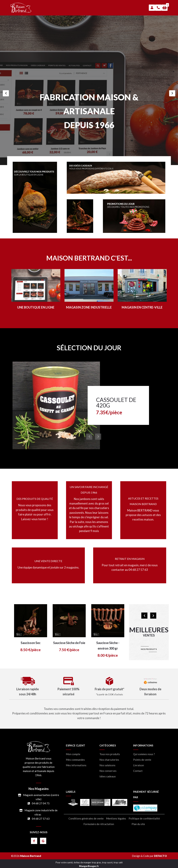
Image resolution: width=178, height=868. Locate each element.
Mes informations (76, 765)
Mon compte (73, 754)
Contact (138, 771)
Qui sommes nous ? (144, 754)
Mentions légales (116, 819)
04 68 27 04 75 (41, 803)
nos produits (149, 649)
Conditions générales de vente (86, 819)
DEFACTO (160, 856)
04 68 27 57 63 (41, 819)
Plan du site (138, 824)
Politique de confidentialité (144, 819)
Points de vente (142, 760)
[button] (164, 8)
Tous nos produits (110, 754)
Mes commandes (75, 760)
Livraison (139, 765)
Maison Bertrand (31, 856)
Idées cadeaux (108, 776)
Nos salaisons (107, 765)
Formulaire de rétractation (99, 824)
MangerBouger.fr (89, 866)
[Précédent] (6, 93)
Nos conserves (108, 771)
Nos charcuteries (109, 760)
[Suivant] (172, 93)
